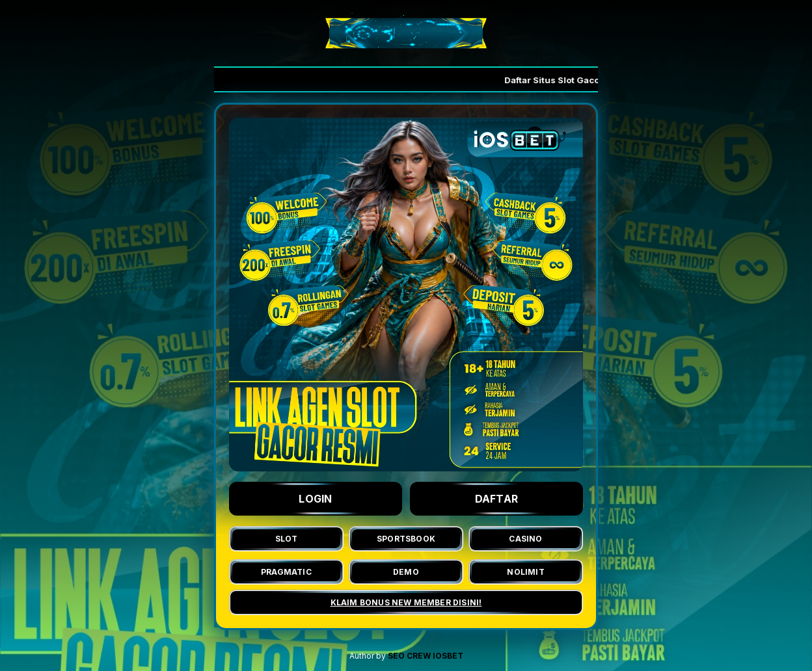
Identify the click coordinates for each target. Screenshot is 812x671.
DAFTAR (497, 499)
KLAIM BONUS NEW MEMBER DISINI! (406, 602)
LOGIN (316, 499)
